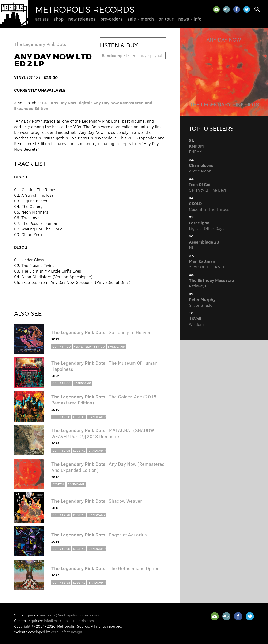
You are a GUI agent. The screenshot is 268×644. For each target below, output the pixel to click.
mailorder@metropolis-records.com (70, 615)
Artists (42, 19)
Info (198, 19)
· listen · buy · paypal (132, 55)
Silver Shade (202, 302)
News (184, 19)
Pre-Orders (111, 19)
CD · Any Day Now (59, 103)
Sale (132, 19)
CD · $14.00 (62, 346)
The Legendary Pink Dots (40, 44)
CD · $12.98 (61, 417)
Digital (79, 417)
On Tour (166, 19)
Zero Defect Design (66, 632)
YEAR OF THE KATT (207, 264)
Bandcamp (116, 346)
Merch (147, 19)
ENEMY (196, 149)
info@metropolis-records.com (69, 620)
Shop (59, 19)
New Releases (82, 19)
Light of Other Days (207, 226)
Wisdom (196, 321)
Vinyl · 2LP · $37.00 (89, 346)
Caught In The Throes (209, 206)
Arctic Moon (201, 168)
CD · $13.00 (61, 383)
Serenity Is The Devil (208, 187)
